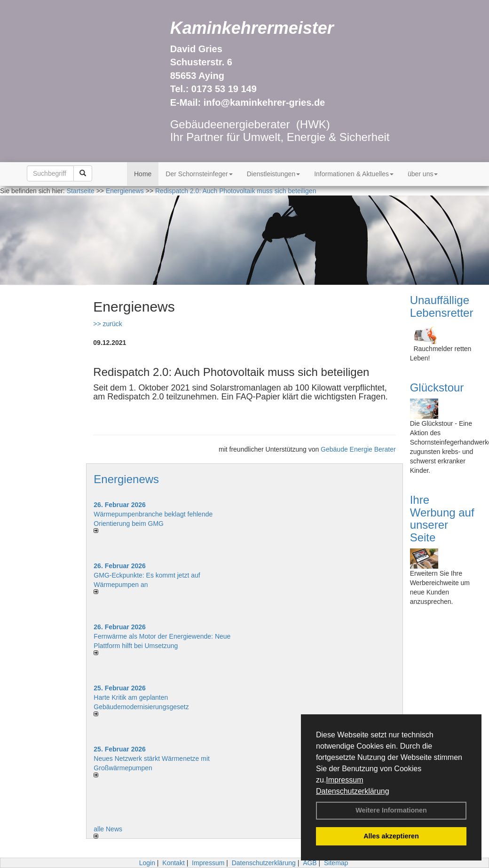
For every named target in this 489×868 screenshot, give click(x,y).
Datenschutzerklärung (353, 791)
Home (143, 174)
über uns (423, 174)
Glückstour (437, 387)
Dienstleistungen (274, 174)
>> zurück (107, 324)
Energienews (126, 479)
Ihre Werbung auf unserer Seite (442, 518)
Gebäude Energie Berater (358, 449)
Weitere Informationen (391, 810)
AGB (310, 863)
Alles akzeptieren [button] (391, 836)
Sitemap (336, 863)
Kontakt (173, 863)
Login (147, 863)
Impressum (344, 780)
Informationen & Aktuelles (354, 174)
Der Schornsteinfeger (199, 174)
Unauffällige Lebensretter (442, 306)
